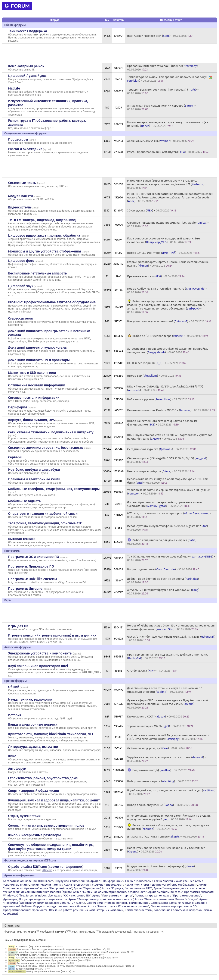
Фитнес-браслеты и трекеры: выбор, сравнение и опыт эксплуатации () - (165, 504)
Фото (11, 955)
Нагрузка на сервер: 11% (149, 932)
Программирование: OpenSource (25, 910)
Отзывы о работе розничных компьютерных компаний (86, 910)
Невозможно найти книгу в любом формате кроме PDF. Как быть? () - (167, 481)
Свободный (11, 914)
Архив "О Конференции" (107, 881)
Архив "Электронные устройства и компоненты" (101, 899)
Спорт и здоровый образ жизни (34, 791)
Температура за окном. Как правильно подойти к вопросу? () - (170, 79)
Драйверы (10, 899)
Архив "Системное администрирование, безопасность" (110, 892)
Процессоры (18, 139)
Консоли (13, 952)
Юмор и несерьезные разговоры (34, 835)
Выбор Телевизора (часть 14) (31, 969)
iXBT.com (47, 870)
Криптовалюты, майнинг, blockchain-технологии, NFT (51, 734)
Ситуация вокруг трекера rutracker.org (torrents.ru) (44, 963)
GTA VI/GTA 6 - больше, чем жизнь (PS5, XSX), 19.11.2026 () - (171, 638)
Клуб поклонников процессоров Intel (38, 666)
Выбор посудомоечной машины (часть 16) (49, 972)
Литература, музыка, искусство (33, 747)
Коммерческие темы (138, 910)
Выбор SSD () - (154, 376)
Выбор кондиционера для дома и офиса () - (163, 542)
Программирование (148, 896)
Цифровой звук (21, 286)
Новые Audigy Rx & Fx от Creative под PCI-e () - (167, 290)
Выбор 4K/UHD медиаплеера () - (170, 336)
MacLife (14, 88)
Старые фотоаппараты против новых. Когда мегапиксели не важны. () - (168, 264)
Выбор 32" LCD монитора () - (164, 253)
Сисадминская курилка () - (162, 449)
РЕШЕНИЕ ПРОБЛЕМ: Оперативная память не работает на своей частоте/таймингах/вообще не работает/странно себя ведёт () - (170, 197)
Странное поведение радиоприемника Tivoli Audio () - (168, 224)
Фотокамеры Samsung (166, 903)
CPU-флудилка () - (152, 671)
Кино (12, 756)
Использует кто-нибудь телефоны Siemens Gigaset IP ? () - (169, 528)
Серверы (15, 457)
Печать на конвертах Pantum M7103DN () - (171, 410)
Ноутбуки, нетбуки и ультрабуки (34, 470)
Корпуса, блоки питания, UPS (31, 420)
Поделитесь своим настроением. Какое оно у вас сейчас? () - (166, 850)
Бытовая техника (22, 539)
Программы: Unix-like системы (33, 579)
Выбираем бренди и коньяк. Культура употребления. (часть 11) (54, 960)
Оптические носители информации (37, 385)
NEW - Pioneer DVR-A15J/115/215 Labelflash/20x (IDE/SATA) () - (165, 388)
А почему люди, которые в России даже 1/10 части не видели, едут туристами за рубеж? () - (169, 817)
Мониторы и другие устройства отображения (45, 251)
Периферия (18, 407)
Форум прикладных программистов (43, 899)
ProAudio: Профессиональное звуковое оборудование (52, 302)
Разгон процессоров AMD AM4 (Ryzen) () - (168, 152)
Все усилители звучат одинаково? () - (169, 321)
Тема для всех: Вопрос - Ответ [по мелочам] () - (163, 91)
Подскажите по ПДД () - (164, 770)
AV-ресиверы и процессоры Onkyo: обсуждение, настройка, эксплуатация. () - (168, 351)
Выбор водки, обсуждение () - (163, 805)
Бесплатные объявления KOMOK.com (28, 881)
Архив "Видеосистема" (79, 885)
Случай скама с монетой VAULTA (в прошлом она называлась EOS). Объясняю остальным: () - (168, 737)
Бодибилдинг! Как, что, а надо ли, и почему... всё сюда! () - (171, 792)
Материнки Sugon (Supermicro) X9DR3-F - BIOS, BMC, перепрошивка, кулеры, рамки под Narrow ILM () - (167, 184)
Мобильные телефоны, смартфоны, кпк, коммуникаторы (54, 489)
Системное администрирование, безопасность (46, 448)
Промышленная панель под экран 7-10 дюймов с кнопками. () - (168, 656)
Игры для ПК (18, 626)
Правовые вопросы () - (156, 276)
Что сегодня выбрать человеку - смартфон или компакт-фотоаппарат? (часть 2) (58, 955)
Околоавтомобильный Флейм (65, 903)
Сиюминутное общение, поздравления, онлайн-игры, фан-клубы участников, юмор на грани (51, 847)
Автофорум (17, 769)
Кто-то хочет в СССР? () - (158, 717)
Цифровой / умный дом (27, 76)
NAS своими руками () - (161, 399)
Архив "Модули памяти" (47, 885)
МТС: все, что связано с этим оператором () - (169, 515)
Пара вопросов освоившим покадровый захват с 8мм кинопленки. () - (164, 240)
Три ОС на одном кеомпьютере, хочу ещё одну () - (171, 558)
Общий (14, 687)
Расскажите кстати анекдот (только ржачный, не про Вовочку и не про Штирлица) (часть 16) (65, 958)
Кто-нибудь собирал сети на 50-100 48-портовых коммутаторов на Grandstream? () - (170, 437)
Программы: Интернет (26, 589)
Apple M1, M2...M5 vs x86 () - (161, 141)
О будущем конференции (72, 881)
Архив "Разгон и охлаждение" (174, 881)
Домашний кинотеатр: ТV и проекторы (39, 360)
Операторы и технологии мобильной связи (43, 514)
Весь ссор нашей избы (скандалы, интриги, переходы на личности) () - (168, 827)
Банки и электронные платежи (33, 724)
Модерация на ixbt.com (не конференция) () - (162, 868)
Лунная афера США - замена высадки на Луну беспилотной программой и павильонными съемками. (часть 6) (75, 966)
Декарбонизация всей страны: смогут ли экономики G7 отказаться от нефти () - (164, 690)
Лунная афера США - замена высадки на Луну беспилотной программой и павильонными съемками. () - (168, 704)
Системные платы (22, 183)
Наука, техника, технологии (30, 699)
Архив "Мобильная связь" (166, 892)
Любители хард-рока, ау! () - (160, 748)
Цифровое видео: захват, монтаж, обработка (44, 235)
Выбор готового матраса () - (163, 781)
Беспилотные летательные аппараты (38, 273)
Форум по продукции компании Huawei (60, 906)
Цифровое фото (21, 261)
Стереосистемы (20, 318)
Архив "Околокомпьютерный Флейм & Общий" (166, 899)
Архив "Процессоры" (138, 881)
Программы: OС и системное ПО (34, 557)
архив (33, 140)
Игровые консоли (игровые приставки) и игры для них (52, 635)
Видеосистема (19, 207)
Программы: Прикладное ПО (31, 566)
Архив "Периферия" (87, 888)
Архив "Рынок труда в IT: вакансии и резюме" (118, 906)
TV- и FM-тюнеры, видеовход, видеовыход (42, 220)
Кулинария (14, 960)
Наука (12, 966)
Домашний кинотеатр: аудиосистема (37, 347)
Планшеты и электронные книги (34, 479)
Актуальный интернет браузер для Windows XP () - (164, 592)
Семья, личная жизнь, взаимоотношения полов (46, 825)
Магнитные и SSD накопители (32, 373)
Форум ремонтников (101, 903)
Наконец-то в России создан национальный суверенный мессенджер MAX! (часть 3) (62, 949)
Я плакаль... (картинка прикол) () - (166, 837)
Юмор (12, 947)
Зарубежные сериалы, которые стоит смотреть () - (167, 759)
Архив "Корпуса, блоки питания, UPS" (127, 888)
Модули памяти (21, 196)
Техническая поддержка (28, 31)
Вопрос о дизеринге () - (163, 569)
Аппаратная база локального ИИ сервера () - (162, 107)
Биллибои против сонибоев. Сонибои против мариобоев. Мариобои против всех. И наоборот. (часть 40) (74, 952)
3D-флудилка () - (152, 211)
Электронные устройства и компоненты (40, 653)
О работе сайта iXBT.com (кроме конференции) (46, 867)
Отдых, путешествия (24, 816)
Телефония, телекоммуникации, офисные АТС (45, 523)
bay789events (122, 932)
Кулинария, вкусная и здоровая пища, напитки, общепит (54, 800)
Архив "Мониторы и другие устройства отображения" (161, 885)
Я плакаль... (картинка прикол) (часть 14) (38, 947)
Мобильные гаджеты (25, 501)
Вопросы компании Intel (133, 903)
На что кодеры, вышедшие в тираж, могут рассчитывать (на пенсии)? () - (168, 124)
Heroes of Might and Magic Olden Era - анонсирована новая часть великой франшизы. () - (171, 627)
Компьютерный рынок (26, 66)
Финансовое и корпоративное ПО (174, 906)
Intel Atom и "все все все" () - (160, 36)
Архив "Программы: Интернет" (113, 896)
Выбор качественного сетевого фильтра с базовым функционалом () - (162, 423)
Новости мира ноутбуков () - (161, 471)
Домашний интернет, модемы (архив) (46, 892)
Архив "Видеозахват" (109, 885)
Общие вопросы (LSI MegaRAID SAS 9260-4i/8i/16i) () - (168, 460)
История (15, 715)
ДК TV (11, 969)
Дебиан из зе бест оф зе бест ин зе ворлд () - (164, 581)
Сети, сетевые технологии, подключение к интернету (51, 432)
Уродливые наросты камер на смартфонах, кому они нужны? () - (169, 492)
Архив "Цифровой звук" (56, 888)
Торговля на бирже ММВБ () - (160, 726)
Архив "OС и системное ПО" (73, 896)
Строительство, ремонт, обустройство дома (43, 778)
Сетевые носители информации (34, 398)
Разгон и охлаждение (25, 149)
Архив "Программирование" (182, 896)
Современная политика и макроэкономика (183, 910)
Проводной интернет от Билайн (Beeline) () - (164, 68)
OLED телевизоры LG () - (156, 363)
